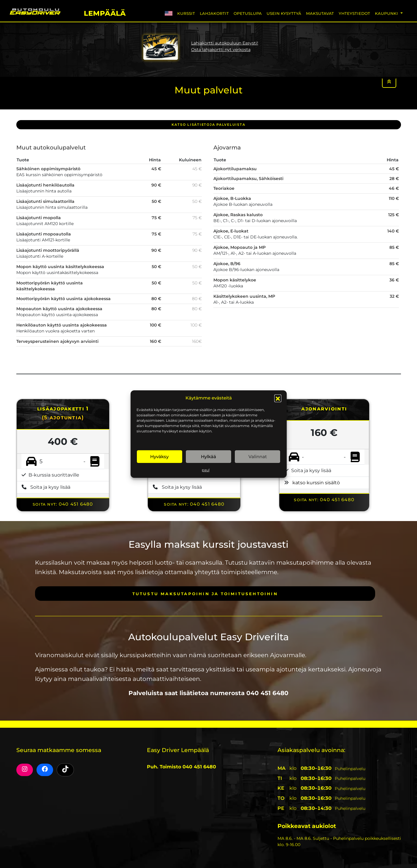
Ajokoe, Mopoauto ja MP (240, 247)
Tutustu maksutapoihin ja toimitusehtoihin (205, 594)
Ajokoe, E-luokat (231, 231)
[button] (278, 398)
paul (206, 470)
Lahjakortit (214, 13)
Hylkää (209, 457)
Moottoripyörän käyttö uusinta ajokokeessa (64, 299)
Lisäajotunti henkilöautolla (45, 185)
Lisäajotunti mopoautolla (44, 234)
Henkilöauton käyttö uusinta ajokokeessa (62, 325)
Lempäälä (105, 12)
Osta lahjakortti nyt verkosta (221, 50)
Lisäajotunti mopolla (39, 218)
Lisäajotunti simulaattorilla (45, 201)
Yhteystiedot (354, 13)
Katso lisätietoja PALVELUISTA (208, 125)
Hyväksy (159, 457)
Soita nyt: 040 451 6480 (63, 504)
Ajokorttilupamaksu (235, 169)
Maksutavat (320, 13)
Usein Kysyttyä (284, 13)
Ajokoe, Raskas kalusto (238, 215)
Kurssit (186, 13)
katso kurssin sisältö (316, 483)
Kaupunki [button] (387, 13)
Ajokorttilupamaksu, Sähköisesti (248, 179)
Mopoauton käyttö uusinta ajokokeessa (59, 309)
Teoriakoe (224, 188)
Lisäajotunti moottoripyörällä (48, 250)
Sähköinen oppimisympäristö (48, 169)
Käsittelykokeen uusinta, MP (244, 296)
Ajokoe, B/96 (227, 264)
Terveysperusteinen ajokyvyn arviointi (57, 341)
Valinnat (258, 457)
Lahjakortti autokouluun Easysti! (225, 43)
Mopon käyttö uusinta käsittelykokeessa (60, 267)
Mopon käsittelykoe (235, 280)
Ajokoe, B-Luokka (232, 198)
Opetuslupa (248, 13)
